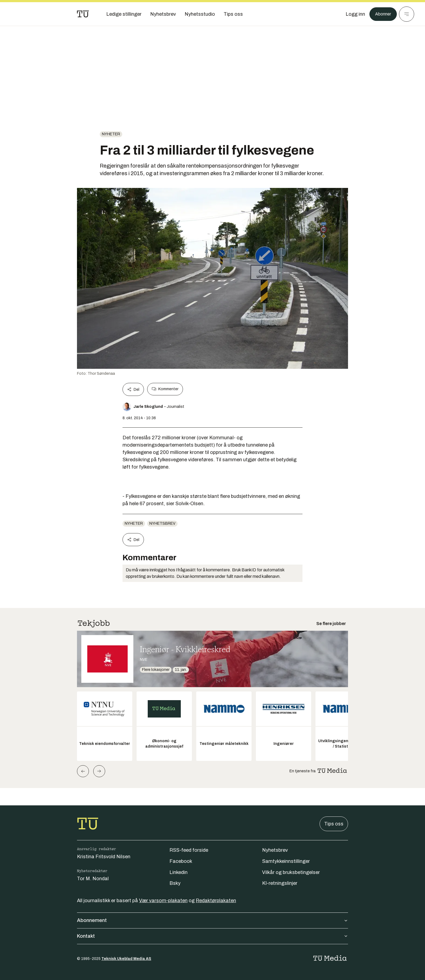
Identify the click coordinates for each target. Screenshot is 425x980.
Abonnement (212, 920)
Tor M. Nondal (93, 879)
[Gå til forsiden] (83, 14)
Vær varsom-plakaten (163, 901)
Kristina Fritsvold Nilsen (104, 857)
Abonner (382, 14)
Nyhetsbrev (162, 523)
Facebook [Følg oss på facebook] (181, 861)
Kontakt (212, 936)
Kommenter (165, 389)
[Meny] (407, 14)
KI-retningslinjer (280, 883)
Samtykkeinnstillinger (286, 861)
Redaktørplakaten (216, 901)
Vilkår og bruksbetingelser (291, 872)
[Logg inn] (353, 14)
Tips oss (334, 824)
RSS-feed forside (189, 850)
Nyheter (111, 134)
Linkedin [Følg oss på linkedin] (178, 872)
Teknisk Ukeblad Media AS (126, 959)
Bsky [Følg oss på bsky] (175, 883)
